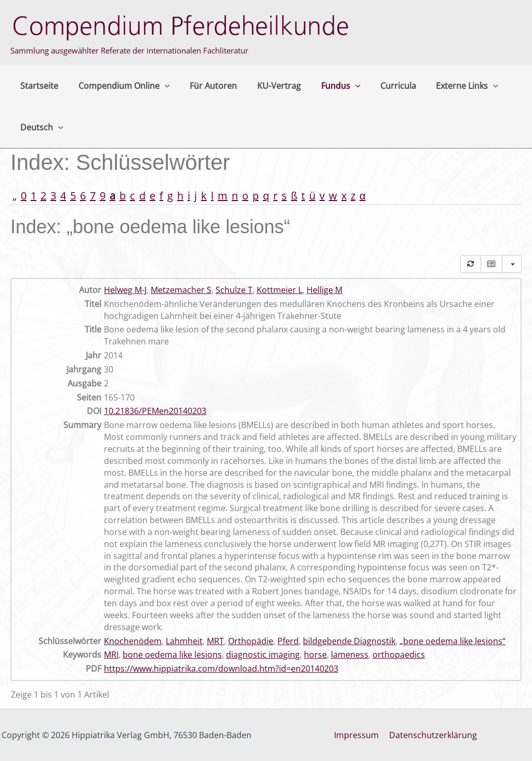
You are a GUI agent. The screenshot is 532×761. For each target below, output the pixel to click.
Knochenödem (133, 641)
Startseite (38, 86)
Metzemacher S (181, 290)
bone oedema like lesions (172, 655)
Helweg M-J (125, 290)
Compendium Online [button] (119, 86)
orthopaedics (399, 655)
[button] (159, 86)
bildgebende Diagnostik (349, 641)
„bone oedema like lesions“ (453, 641)
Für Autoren (205, 86)
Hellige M (324, 290)
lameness (350, 655)
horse (315, 655)
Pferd (288, 641)
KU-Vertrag (267, 86)
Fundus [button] (325, 86)
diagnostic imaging (263, 655)
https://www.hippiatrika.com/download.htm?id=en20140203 (221, 669)
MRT (215, 641)
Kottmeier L (280, 290)
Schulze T (234, 290)
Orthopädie (251, 641)
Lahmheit (184, 641)
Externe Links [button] (445, 86)
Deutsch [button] (40, 127)
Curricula (379, 86)
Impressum (357, 735)
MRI (111, 655)
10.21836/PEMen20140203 (155, 411)
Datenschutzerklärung (432, 735)
